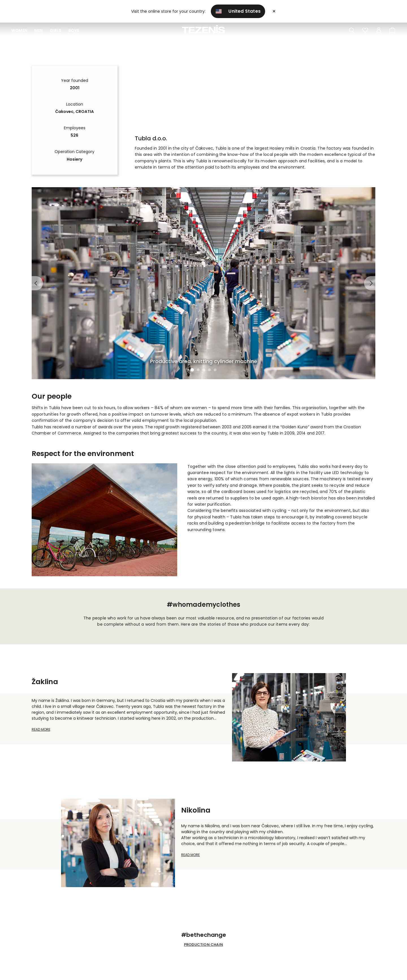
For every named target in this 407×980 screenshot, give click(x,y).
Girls (56, 30)
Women (19, 30)
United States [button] (238, 11)
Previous (37, 283)
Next (370, 283)
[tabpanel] (204, 283)
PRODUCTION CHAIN (203, 945)
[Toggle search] (352, 30)
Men (39, 30)
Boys (74, 30)
